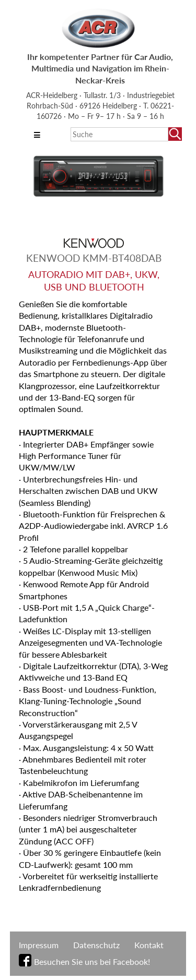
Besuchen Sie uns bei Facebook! (92, 961)
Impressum (39, 945)
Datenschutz (96, 945)
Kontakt (149, 945)
